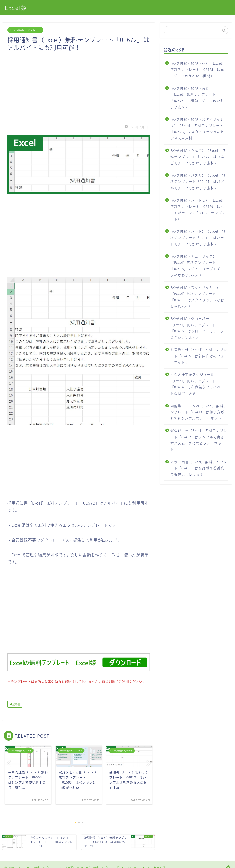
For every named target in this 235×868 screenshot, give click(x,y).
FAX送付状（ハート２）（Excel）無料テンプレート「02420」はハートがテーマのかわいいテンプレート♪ (198, 209)
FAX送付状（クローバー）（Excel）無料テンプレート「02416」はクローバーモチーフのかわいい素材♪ (197, 328)
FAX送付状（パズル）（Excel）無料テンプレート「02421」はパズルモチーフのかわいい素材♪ (198, 181)
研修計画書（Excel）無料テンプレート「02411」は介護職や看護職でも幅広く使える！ (199, 468)
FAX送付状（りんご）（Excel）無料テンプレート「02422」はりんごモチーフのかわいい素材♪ (198, 157)
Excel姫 (16, 8)
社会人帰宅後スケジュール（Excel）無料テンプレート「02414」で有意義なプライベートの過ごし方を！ (197, 384)
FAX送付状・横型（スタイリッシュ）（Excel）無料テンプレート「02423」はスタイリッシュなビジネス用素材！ (197, 129)
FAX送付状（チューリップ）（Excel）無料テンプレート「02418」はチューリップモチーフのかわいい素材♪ (197, 265)
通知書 (16, 704)
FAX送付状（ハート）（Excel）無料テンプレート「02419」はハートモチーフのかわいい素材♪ (198, 237)
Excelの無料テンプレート (25, 30)
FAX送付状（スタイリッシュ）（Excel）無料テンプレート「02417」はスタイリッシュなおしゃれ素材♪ (197, 297)
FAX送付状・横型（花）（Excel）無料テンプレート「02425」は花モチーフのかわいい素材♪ (198, 69)
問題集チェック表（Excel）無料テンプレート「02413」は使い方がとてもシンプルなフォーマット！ (199, 412)
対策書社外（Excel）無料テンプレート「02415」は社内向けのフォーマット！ (199, 356)
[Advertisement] (79, 86)
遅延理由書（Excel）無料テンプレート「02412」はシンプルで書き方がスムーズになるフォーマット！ (199, 440)
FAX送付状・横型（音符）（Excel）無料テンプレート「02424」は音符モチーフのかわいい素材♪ (197, 97)
